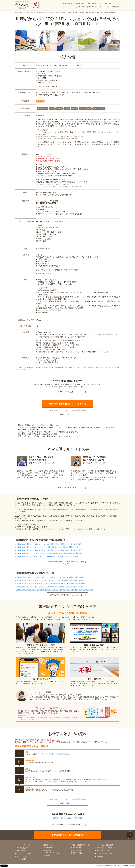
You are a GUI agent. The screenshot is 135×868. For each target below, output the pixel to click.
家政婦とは (48, 856)
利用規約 (100, 856)
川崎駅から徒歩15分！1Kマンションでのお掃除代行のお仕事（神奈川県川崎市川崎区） (50, 553)
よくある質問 (80, 7)
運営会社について (103, 851)
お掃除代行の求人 (77, 850)
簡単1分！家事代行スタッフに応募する (67, 404)
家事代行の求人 (76, 848)
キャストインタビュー (112, 3)
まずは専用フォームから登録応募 (67, 835)
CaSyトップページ (23, 845)
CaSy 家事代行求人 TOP (22, 12)
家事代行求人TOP (66, 414)
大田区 (56, 818)
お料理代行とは (49, 850)
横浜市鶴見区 (66, 818)
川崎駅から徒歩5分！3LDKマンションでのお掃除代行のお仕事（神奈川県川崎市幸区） (49, 544)
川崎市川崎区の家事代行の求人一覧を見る (66, 595)
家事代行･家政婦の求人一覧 (80, 845)
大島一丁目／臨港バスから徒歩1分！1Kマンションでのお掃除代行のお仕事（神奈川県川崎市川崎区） (55, 590)
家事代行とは (67, 3)
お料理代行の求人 (77, 853)
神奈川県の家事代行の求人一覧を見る (66, 824)
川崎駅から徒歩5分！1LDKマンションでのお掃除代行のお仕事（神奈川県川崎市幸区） (49, 550)
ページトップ (130, 836)
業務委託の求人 (79, 3)
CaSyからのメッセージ (94, 3)
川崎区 (64, 12)
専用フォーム (53, 754)
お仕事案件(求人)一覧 (94, 7)
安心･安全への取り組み (111, 7)
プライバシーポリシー (105, 853)
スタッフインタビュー (24, 856)
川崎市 (58, 12)
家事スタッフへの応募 (105, 848)
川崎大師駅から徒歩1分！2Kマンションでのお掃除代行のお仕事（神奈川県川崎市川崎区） (51, 577)
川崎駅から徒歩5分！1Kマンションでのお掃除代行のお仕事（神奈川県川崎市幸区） (48, 547)
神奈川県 (52, 12)
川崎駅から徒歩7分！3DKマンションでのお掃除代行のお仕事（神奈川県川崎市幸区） (49, 556)
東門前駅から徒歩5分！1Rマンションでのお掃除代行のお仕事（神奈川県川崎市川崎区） (50, 580)
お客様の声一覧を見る (66, 392)
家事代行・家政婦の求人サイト (23, 5)
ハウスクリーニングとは (52, 853)
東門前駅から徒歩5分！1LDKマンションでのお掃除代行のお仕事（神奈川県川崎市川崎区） (51, 583)
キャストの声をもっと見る (66, 488)
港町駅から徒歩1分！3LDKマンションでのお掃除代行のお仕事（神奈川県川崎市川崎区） (50, 586)
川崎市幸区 (78, 818)
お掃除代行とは (49, 848)
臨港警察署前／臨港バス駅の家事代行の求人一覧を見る (66, 563)
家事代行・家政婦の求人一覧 (39, 12)
